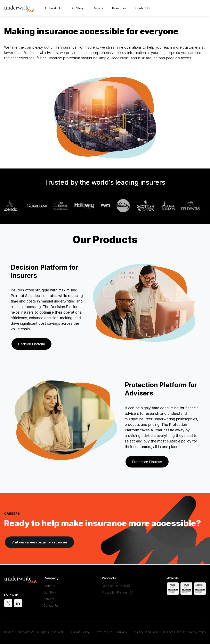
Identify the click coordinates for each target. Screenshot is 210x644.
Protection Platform (147, 462)
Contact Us (143, 8)
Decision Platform (31, 344)
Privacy (122, 632)
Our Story (77, 8)
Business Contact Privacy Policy (184, 632)
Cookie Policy (80, 632)
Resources (119, 8)
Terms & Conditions (145, 632)
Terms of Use (103, 632)
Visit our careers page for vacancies (39, 542)
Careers (98, 8)
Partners (49, 586)
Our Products (53, 8)
